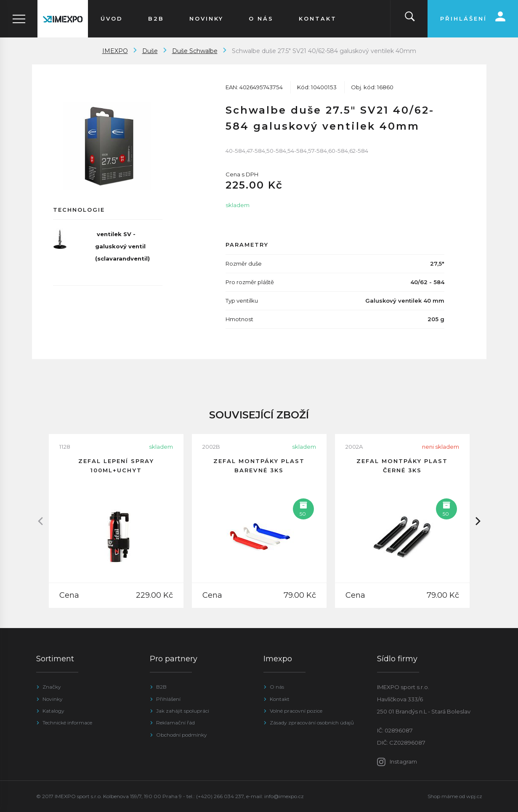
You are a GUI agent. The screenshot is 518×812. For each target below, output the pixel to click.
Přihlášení (168, 699)
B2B (161, 687)
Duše (150, 51)
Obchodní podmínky (182, 735)
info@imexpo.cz (284, 796)
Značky (52, 687)
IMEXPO (115, 51)
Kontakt (280, 699)
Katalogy (53, 711)
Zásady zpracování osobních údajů (312, 723)
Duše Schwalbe (195, 51)
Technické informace (67, 723)
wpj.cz (474, 796)
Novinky (53, 699)
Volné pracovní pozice (296, 711)
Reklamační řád (175, 723)
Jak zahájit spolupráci (183, 711)
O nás (277, 687)
